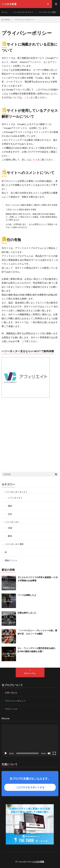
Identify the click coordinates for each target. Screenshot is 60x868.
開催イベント (11, 560)
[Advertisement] (30, 435)
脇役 (10, 506)
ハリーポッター (12, 522)
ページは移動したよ (27, 595)
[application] (30, 741)
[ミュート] (49, 753)
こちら (27, 97)
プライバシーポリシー (15, 701)
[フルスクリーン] (54, 753)
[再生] (6, 753)
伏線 (10, 528)
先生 (10, 514)
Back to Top (30, 673)
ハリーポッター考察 (47, 12)
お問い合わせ (11, 693)
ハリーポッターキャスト (23, 12)
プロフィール (11, 709)
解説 (10, 536)
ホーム (4, 12)
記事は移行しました (27, 613)
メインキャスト (15, 498)
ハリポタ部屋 (38, 862)
